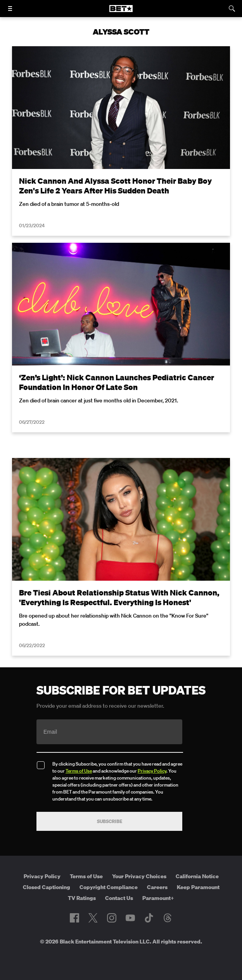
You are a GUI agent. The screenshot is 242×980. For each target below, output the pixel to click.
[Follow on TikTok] (149, 918)
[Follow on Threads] (168, 918)
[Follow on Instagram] (112, 918)
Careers (157, 887)
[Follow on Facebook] (74, 918)
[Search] (232, 9)
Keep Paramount (198, 887)
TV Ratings (82, 898)
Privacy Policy (152, 771)
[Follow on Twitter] (93, 918)
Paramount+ (158, 898)
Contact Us (119, 898)
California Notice (197, 876)
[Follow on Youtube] (130, 918)
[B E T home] (121, 12)
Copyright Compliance (109, 887)
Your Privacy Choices (139, 876)
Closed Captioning (47, 887)
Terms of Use (79, 771)
